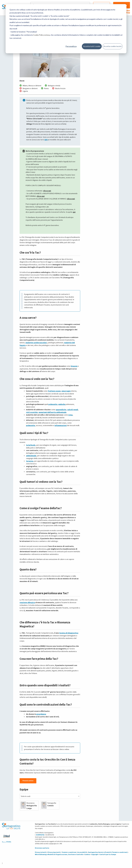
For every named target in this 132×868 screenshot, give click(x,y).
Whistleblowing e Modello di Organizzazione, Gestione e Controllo (59, 854)
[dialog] (66, 29)
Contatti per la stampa (108, 854)
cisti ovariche (32, 412)
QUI (46, 140)
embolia (62, 404)
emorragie (66, 391)
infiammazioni (61, 425)
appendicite (61, 410)
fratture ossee (54, 391)
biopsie (74, 366)
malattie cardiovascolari (36, 343)
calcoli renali (73, 410)
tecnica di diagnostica (69, 633)
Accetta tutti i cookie (92, 46)
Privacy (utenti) (41, 852)
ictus (70, 415)
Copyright (95, 854)
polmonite (53, 404)
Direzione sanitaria (42, 848)
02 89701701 (40, 835)
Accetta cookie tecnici (113, 46)
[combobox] (50, 796)
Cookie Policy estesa (41, 35)
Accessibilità (82, 852)
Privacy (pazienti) (54, 852)
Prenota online (28, 781)
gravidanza (41, 714)
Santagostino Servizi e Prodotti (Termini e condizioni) (108, 852)
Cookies (87, 854)
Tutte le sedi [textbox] (26, 796)
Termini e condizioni (69, 852)
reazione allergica (27, 602)
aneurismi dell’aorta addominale (52, 412)
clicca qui (47, 191)
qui (74, 212)
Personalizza (71, 46)
